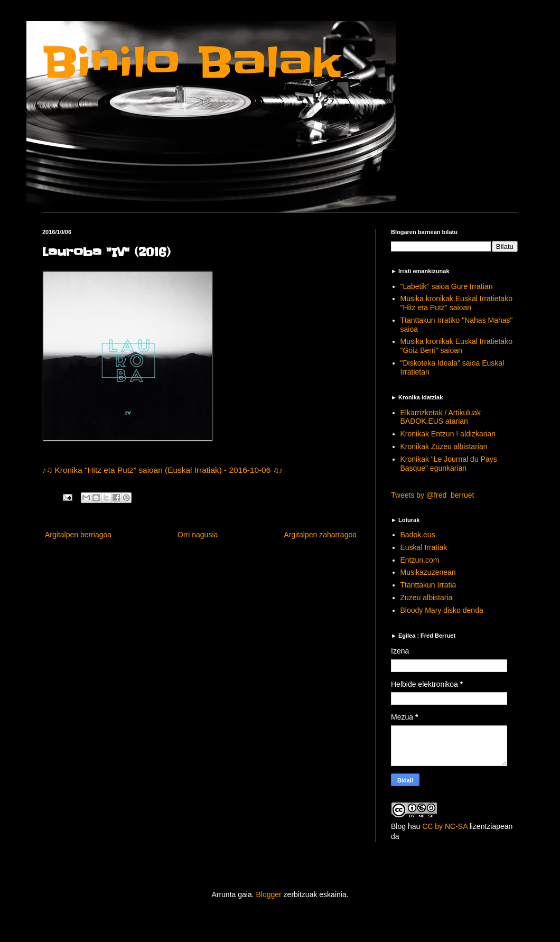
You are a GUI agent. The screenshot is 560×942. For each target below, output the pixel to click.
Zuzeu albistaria (427, 598)
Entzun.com (420, 560)
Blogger (268, 894)
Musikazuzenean (428, 572)
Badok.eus (418, 535)
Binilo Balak (192, 63)
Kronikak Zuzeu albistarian (444, 446)
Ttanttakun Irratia (428, 585)
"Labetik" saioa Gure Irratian (447, 286)
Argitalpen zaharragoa (320, 535)
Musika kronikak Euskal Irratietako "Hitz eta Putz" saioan (456, 303)
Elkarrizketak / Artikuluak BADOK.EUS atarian (441, 417)
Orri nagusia (198, 535)
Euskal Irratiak (424, 547)
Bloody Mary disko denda (442, 610)
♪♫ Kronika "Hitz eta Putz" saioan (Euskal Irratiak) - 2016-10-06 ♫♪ (163, 470)
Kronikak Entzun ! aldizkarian (448, 434)
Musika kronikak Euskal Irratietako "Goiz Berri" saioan (456, 346)
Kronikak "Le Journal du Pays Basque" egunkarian (449, 464)
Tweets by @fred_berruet (432, 495)
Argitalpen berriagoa (78, 535)
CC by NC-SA (445, 826)
